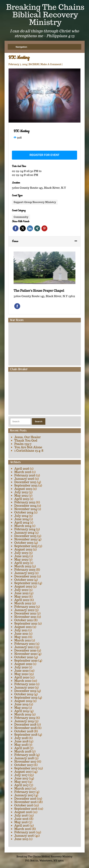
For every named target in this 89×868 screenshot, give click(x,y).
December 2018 (25, 724)
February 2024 (25, 529)
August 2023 (23, 549)
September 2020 (26, 661)
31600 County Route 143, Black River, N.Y (39, 188)
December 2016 (25, 799)
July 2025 (21, 492)
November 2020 (26, 654)
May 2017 (21, 782)
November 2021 (25, 617)
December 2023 (25, 536)
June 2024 (21, 519)
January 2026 (24, 479)
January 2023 (24, 573)
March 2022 (23, 603)
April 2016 (22, 825)
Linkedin (30, 228)
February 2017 (25, 792)
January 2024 (24, 533)
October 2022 (24, 580)
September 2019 (26, 698)
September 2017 (26, 768)
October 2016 (24, 805)
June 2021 (21, 634)
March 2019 (23, 714)
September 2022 (26, 583)
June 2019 (21, 704)
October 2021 (24, 620)
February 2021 (25, 644)
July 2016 (21, 815)
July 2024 (21, 516)
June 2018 (21, 741)
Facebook (16, 228)
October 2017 (24, 765)
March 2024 (23, 526)
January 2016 (24, 836)
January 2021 (24, 647)
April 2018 (22, 748)
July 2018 (21, 738)
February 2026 (25, 475)
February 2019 (25, 718)
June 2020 (21, 671)
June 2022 (21, 593)
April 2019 (22, 711)
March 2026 (23, 472)
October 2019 (24, 694)
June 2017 (21, 778)
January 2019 (24, 721)
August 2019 (23, 701)
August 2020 (23, 664)
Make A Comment (51, 64)
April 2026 (22, 469)
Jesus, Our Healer (27, 437)
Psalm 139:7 (23, 444)
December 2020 (25, 650)
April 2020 (22, 677)
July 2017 (21, 775)
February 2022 (25, 607)
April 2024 (22, 522)
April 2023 (22, 563)
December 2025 (25, 482)
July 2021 (21, 630)
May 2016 (21, 822)
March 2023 (23, 566)
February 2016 (25, 832)
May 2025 (21, 496)
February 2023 (25, 570)
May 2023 (21, 560)
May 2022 (21, 597)
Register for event (44, 155)
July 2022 (21, 590)
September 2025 (26, 485)
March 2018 (23, 751)
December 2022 (25, 576)
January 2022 (24, 610)
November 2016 (25, 802)
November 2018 (25, 728)
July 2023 (21, 553)
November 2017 (25, 762)
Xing (37, 228)
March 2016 (23, 829)
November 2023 (26, 539)
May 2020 (21, 674)
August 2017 (23, 772)
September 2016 (26, 809)
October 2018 (24, 731)
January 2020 (24, 687)
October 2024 (24, 512)
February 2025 (25, 502)
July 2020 (21, 667)
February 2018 (25, 755)
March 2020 (23, 681)
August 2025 (23, 489)
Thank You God (26, 440)
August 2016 (23, 812)
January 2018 (24, 758)
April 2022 (22, 600)
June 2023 (21, 556)
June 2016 (21, 819)
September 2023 (26, 546)
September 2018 (26, 735)
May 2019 (21, 708)
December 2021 (25, 613)
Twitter (23, 228)
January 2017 (24, 795)
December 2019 (25, 691)
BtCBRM (34, 64)
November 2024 (26, 509)
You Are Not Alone (28, 447)
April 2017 (21, 785)
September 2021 (26, 623)
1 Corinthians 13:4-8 (29, 451)
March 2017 (23, 788)
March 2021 (23, 640)
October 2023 (24, 543)
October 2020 (24, 657)
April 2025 (22, 499)
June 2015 (21, 839)
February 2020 (25, 684)
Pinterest (44, 228)
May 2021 (21, 637)
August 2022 (23, 586)
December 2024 (25, 506)
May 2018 (21, 745)
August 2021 (23, 627)
